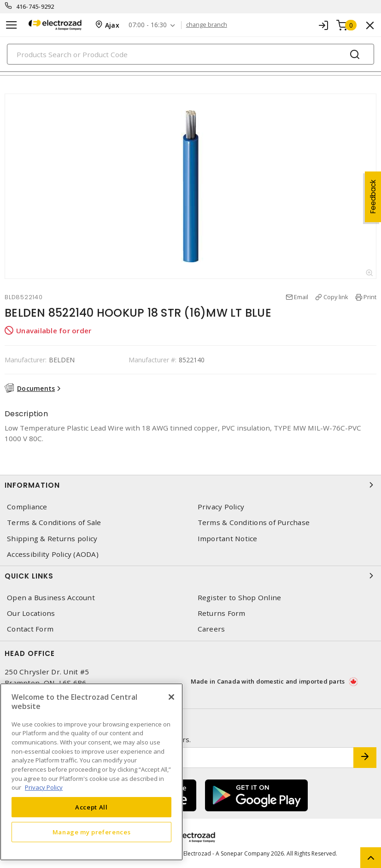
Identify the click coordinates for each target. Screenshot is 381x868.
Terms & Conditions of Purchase (254, 523)
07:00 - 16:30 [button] (148, 25)
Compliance (27, 507)
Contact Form (30, 629)
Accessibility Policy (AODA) (53, 554)
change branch (207, 25)
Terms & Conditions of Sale (54, 523)
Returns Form (222, 613)
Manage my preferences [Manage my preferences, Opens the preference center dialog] (92, 832)
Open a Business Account (51, 598)
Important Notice (228, 539)
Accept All (91, 807)
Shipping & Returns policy (52, 539)
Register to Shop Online (240, 598)
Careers (211, 629)
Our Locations (31, 613)
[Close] (171, 697)
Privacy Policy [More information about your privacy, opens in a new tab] (44, 787)
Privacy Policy (221, 507)
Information (190, 485)
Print (370, 297)
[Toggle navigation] (12, 25)
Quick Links (190, 576)
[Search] (190, 54)
